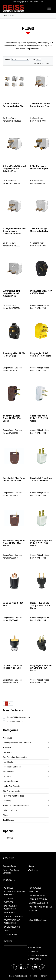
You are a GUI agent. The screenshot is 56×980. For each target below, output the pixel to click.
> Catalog (33, 952)
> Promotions (35, 948)
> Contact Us (34, 959)
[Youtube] (21, 967)
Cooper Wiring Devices (18, 717)
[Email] (35, 967)
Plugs (14, 16)
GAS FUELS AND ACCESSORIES (10, 907)
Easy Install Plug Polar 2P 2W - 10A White (41, 479)
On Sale (10, 838)
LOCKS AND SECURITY (38, 899)
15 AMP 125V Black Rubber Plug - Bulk (12, 667)
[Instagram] (42, 967)
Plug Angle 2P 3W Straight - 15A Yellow (41, 355)
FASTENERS (9, 902)
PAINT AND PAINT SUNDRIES (40, 907)
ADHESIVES (8, 888)
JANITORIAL (34, 892)
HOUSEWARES (35, 888)
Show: (33, 59)
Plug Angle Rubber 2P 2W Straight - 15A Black (41, 668)
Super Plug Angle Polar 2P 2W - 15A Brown (12, 418)
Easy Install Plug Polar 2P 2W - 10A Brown (14, 479)
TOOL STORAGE (10, 935)
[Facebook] (14, 967)
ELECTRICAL (9, 898)
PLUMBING (33, 911)
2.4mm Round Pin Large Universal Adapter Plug (12, 293)
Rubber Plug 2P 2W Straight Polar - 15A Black (40, 606)
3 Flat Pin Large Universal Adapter (39, 167)
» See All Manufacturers (39, 920)
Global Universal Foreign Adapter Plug (14, 105)
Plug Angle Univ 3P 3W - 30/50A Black (41, 292)
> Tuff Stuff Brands (37, 955)
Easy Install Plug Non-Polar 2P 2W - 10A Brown (14, 543)
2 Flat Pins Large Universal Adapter (39, 230)
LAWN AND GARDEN (37, 895)
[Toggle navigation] (49, 8)
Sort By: (8, 59)
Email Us (40, 2)
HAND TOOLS (9, 913)
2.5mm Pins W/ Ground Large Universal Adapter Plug (14, 169)
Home (6, 16)
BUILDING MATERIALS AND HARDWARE (15, 893)
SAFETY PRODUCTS (12, 927)
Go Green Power (15, 721)
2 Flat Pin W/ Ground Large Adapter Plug (40, 105)
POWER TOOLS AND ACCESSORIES (12, 922)
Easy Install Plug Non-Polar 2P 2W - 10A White (41, 543)
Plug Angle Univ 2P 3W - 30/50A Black (14, 355)
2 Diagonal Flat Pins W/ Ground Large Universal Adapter (14, 231)
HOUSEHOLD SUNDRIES (13, 916)
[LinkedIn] (28, 967)
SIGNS (6, 931)
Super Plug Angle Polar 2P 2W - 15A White (39, 418)
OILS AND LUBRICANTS (38, 903)
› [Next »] (12, 703)
